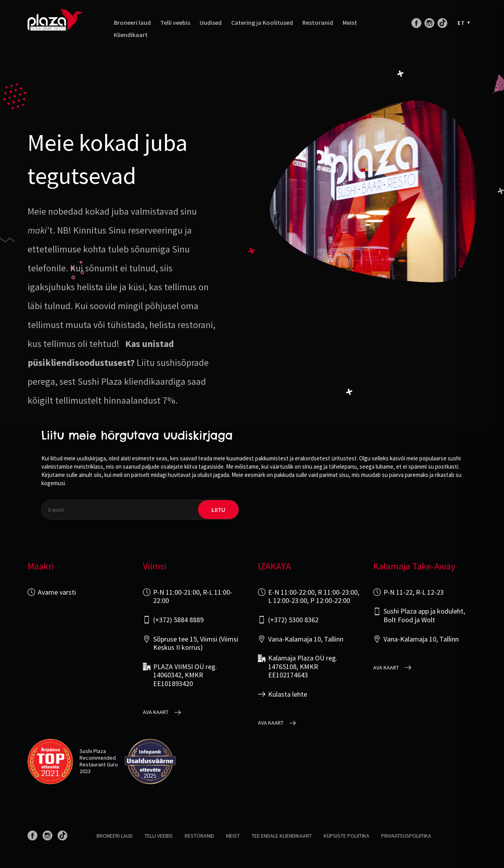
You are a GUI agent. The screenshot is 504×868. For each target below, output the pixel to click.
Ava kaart (156, 712)
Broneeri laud (132, 23)
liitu (218, 510)
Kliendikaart (131, 35)
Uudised (211, 23)
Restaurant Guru (99, 764)
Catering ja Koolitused (262, 23)
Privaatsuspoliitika (406, 836)
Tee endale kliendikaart (282, 836)
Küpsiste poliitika (346, 836)
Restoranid (318, 23)
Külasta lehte (288, 694)
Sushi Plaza (93, 751)
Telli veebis (175, 23)
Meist (350, 23)
